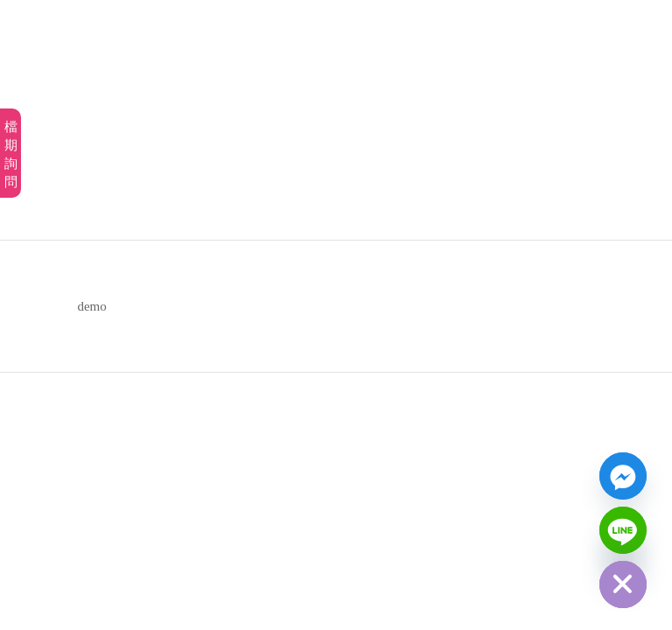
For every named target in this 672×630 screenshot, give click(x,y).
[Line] (623, 530)
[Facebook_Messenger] (623, 476)
